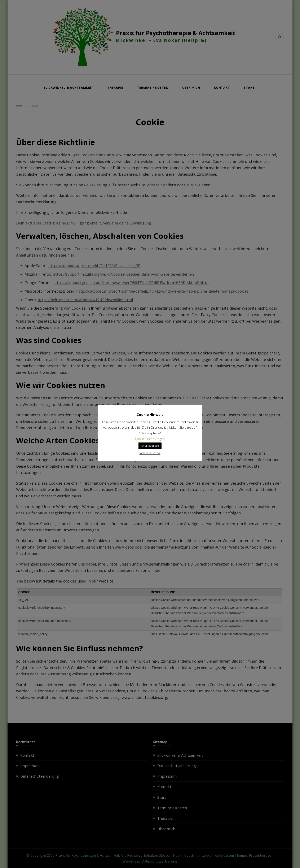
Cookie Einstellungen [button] (150, 439)
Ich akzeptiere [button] (150, 446)
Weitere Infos (150, 453)
